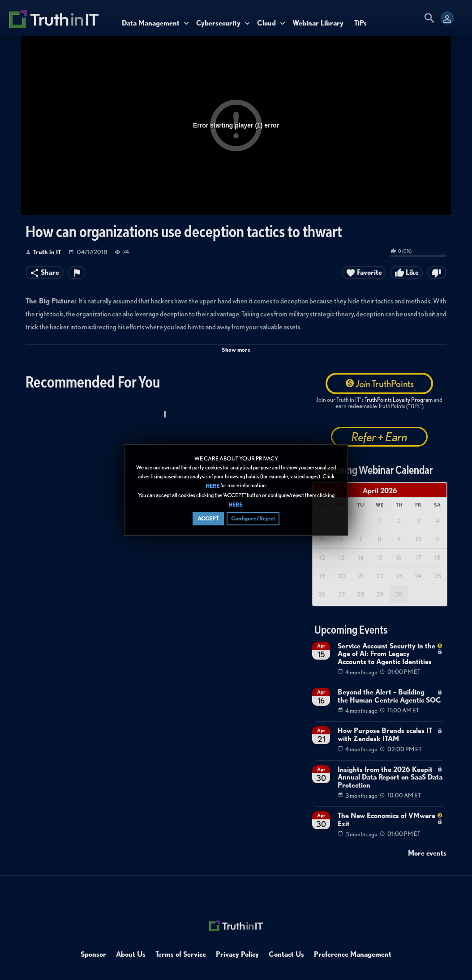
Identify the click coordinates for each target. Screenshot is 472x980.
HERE (212, 487)
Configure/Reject (253, 519)
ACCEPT (208, 519)
